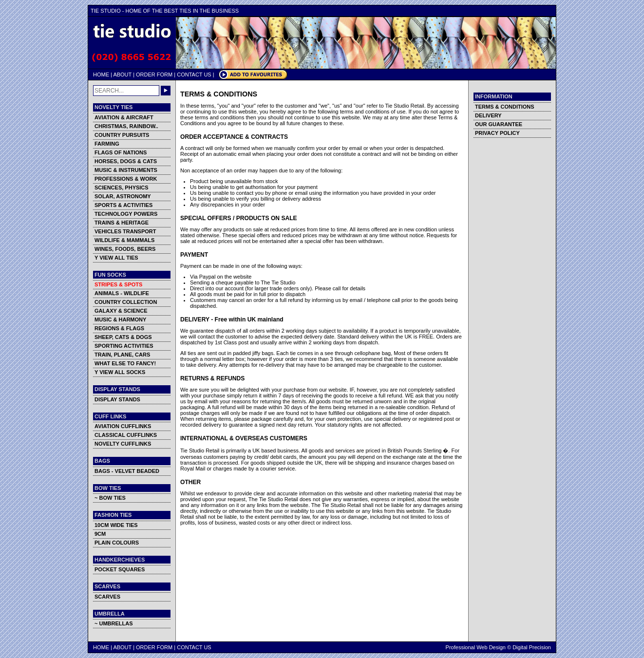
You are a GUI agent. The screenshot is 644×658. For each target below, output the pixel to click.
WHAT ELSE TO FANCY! (125, 363)
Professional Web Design (476, 647)
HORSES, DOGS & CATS (126, 161)
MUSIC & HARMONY (120, 320)
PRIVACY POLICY (497, 133)
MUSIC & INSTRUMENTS (126, 170)
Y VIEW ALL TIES (116, 258)
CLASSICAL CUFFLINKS (126, 435)
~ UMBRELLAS (114, 623)
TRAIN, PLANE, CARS (122, 355)
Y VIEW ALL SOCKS (120, 372)
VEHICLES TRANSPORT (125, 231)
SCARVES (107, 597)
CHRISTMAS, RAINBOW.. (126, 126)
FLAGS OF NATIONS (121, 152)
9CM (100, 534)
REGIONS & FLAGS (119, 328)
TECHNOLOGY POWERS (126, 214)
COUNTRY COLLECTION (126, 302)
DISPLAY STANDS (117, 399)
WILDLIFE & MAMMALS (124, 240)
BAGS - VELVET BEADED (127, 471)
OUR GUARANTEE (499, 124)
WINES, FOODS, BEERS (125, 249)
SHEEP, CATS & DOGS (123, 337)
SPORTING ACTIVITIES (124, 346)
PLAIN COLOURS (117, 543)
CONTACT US (194, 75)
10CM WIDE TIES (116, 525)
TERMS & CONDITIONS (505, 107)
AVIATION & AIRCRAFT (124, 117)
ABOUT (122, 75)
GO (166, 91)
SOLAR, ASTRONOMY (123, 196)
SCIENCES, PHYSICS (122, 188)
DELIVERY (488, 115)
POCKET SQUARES (120, 569)
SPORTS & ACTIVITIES (123, 205)
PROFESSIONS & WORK (126, 179)
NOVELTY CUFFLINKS (123, 444)
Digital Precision (532, 647)
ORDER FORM (154, 75)
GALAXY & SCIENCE (121, 311)
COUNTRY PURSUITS (122, 135)
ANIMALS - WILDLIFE (122, 293)
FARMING (107, 144)
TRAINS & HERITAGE (122, 223)
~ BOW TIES (110, 498)
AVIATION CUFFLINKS (123, 426)
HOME (101, 75)
